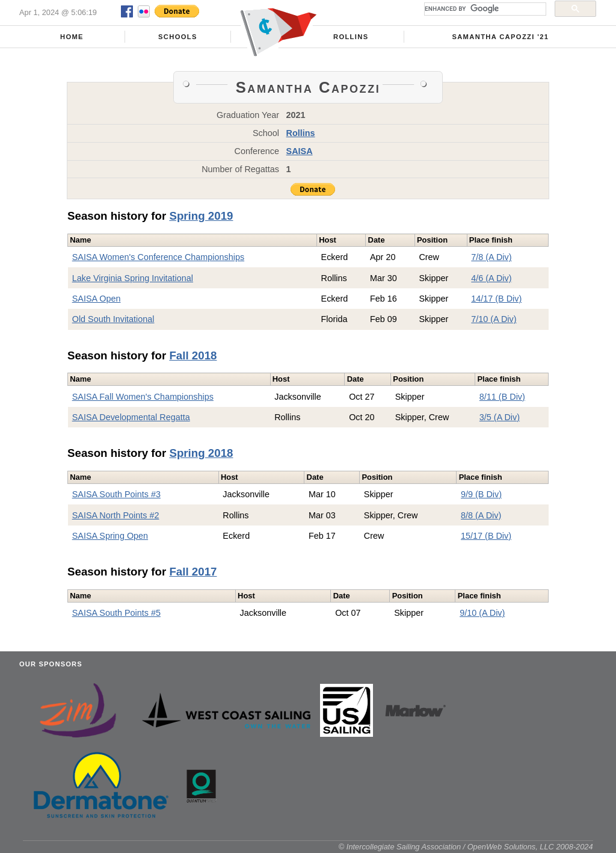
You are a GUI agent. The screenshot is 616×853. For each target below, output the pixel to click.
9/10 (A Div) (482, 613)
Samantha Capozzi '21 (500, 37)
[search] (484, 9)
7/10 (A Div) (494, 319)
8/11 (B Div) (502, 397)
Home (72, 37)
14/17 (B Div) (496, 299)
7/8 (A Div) (491, 257)
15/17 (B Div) (486, 536)
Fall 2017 (193, 572)
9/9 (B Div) (481, 494)
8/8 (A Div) (481, 515)
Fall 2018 (193, 355)
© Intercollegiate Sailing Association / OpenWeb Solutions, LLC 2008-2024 (466, 847)
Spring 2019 (201, 216)
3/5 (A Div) (500, 417)
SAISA (300, 151)
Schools (178, 37)
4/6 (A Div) (491, 278)
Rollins (351, 37)
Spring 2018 (201, 453)
